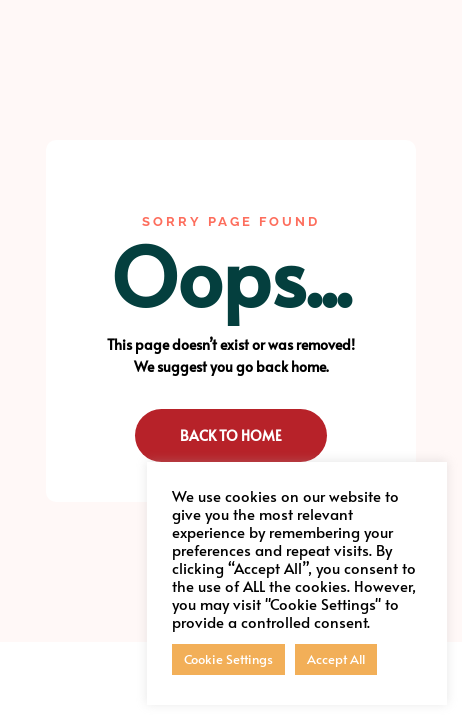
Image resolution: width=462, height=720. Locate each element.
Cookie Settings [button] (228, 659)
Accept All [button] (336, 659)
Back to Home (231, 435)
